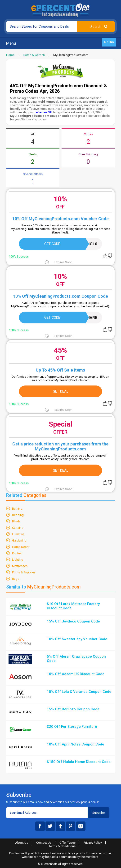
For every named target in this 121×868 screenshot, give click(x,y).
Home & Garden (34, 55)
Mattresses (20, 566)
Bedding (18, 515)
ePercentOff (44, 112)
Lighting (18, 560)
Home (10, 55)
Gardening (19, 540)
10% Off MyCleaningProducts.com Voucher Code (60, 219)
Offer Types (67, 843)
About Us (22, 843)
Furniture (18, 534)
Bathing (17, 509)
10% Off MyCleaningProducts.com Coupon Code (60, 296)
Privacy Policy (93, 843)
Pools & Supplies (24, 572)
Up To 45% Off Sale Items (60, 370)
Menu (11, 43)
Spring (109, 42)
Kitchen (17, 553)
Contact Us (44, 843)
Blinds (16, 521)
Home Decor (21, 547)
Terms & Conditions (62, 846)
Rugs (16, 579)
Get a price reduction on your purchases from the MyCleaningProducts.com (60, 446)
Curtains (18, 528)
